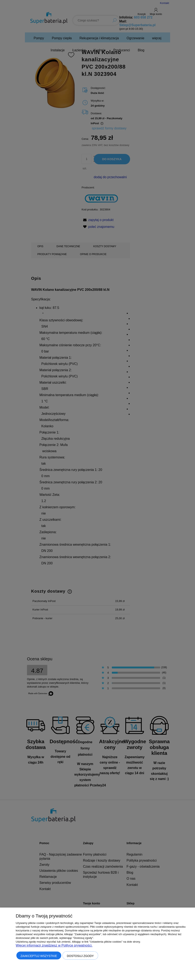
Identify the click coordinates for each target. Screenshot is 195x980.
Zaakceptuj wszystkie (39, 956)
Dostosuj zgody (80, 956)
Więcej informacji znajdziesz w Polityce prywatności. (54, 945)
